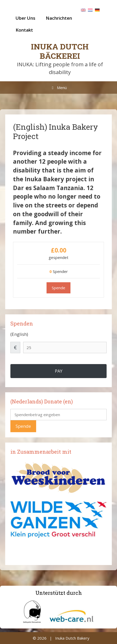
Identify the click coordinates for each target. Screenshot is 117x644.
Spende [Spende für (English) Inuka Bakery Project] (58, 288)
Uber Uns (25, 18)
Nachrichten (59, 18)
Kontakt (24, 30)
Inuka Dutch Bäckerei (60, 51)
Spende (23, 426)
